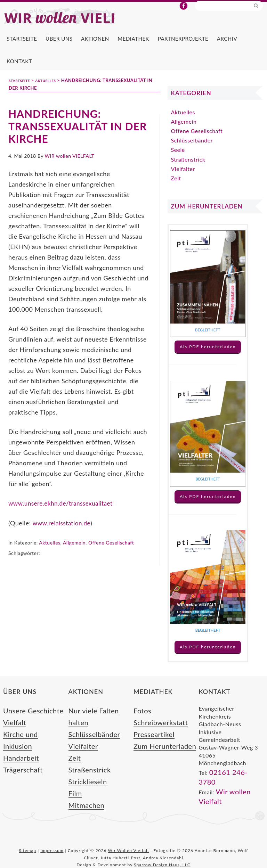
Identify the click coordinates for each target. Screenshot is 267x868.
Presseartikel (150, 742)
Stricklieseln (84, 770)
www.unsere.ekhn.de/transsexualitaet (63, 516)
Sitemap (28, 843)
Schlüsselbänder (192, 153)
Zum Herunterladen (159, 751)
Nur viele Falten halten (98, 723)
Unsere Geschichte (27, 723)
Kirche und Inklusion (30, 742)
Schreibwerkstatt (156, 732)
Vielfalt (13, 732)
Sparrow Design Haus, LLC (162, 857)
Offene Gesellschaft (111, 555)
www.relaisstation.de (63, 536)
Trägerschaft (19, 760)
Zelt (176, 191)
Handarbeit (18, 751)
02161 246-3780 (232, 784)
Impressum (52, 843)
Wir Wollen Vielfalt (87, 23)
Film (74, 780)
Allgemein (74, 555)
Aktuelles (50, 555)
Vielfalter (183, 182)
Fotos (141, 723)
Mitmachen (83, 789)
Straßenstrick (188, 173)
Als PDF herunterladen (208, 360)
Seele (178, 163)
